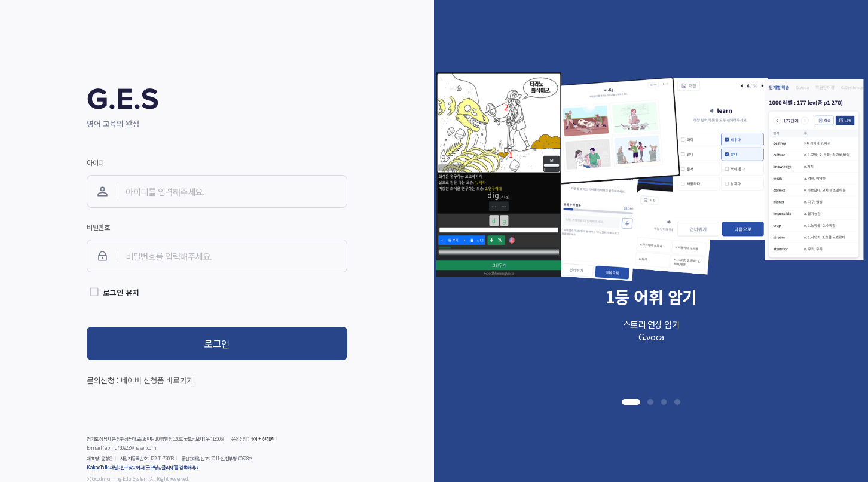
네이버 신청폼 (262, 439)
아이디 (95, 162)
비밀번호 (98, 227)
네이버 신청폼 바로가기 (157, 380)
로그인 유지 (121, 292)
